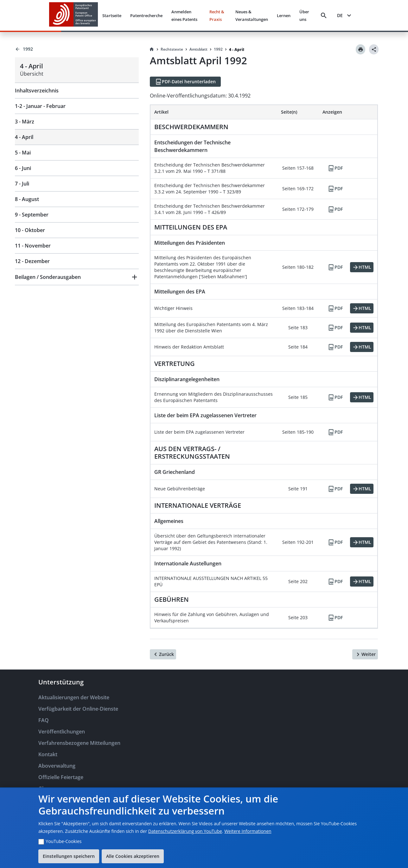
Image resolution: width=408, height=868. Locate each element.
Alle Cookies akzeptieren (133, 856)
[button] (77, 277)
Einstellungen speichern (69, 856)
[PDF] (335, 168)
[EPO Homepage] (73, 15)
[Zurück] (163, 654)
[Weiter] (365, 654)
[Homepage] (152, 49)
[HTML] (362, 267)
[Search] (324, 16)
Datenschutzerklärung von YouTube (185, 831)
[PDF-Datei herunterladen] (185, 82)
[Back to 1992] (77, 49)
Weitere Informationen (248, 831)
